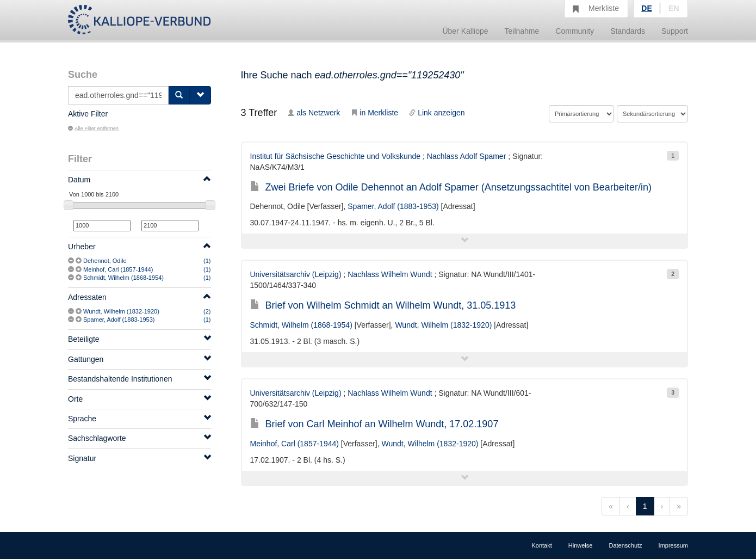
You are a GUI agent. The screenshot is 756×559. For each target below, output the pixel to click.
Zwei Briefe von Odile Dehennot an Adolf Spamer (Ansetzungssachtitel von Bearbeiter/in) (451, 187)
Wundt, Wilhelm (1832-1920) (121, 311)
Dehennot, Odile (105, 261)
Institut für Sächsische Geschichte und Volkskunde (336, 156)
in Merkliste (374, 113)
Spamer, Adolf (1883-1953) (119, 320)
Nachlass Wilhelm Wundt (390, 274)
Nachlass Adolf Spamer (467, 156)
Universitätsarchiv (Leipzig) (296, 274)
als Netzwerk (314, 113)
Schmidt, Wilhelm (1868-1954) (123, 278)
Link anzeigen (437, 113)
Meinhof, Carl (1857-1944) (118, 269)
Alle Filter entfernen (93, 128)
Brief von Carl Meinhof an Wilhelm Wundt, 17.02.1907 (374, 424)
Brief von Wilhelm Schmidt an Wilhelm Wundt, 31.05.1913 (383, 305)
